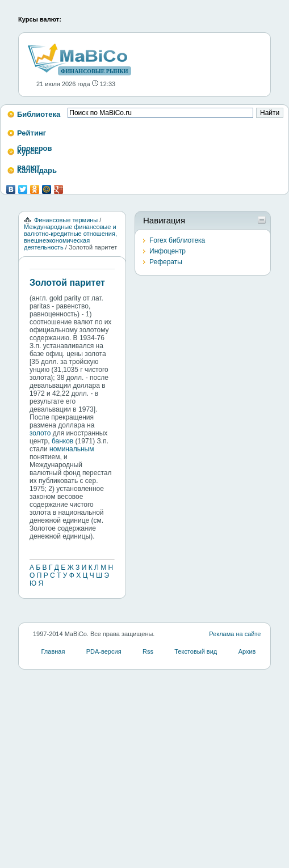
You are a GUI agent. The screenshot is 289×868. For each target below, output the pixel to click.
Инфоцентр (167, 251)
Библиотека (39, 114)
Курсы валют (29, 155)
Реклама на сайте (235, 634)
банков (62, 441)
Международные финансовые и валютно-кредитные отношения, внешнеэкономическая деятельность (70, 237)
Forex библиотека (177, 240)
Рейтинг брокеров (35, 136)
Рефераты (166, 262)
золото (40, 433)
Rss (148, 651)
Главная (53, 651)
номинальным (72, 449)
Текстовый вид (196, 651)
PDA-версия (104, 651)
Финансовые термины (66, 220)
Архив (247, 651)
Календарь (37, 170)
